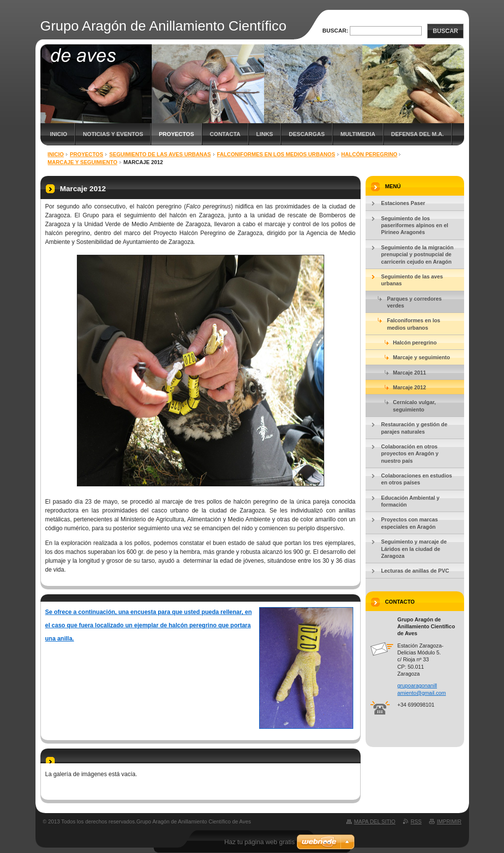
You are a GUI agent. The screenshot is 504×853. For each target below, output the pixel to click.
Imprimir (449, 821)
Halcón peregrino (369, 154)
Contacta (225, 134)
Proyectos (176, 134)
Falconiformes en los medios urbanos (276, 154)
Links (265, 134)
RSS (416, 821)
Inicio (59, 134)
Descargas (307, 134)
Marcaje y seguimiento (83, 162)
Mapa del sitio (375, 821)
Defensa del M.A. (418, 134)
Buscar (445, 31)
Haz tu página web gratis (259, 842)
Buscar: (335, 31)
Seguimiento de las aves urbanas (160, 154)
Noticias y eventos (113, 134)
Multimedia (358, 134)
